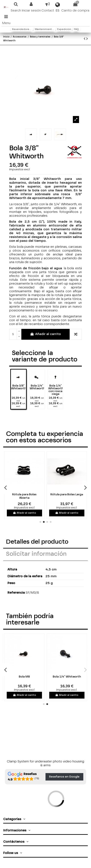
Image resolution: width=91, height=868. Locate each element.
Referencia (16, 593)
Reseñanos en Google (64, 777)
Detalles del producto (37, 542)
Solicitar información (36, 554)
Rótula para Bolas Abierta (46, 496)
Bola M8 (38, 677)
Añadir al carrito (45, 334)
